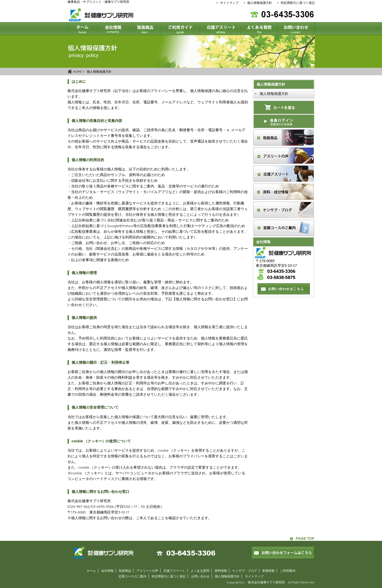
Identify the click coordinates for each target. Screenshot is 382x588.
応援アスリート (174, 571)
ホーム (91, 571)
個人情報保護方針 (260, 3)
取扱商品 (125, 571)
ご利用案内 (288, 571)
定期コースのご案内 (132, 576)
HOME (78, 72)
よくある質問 (200, 571)
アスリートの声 (147, 571)
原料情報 (221, 571)
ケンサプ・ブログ (245, 571)
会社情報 (107, 571)
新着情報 (268, 571)
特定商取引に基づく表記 (298, 3)
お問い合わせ (200, 576)
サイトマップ (229, 3)
